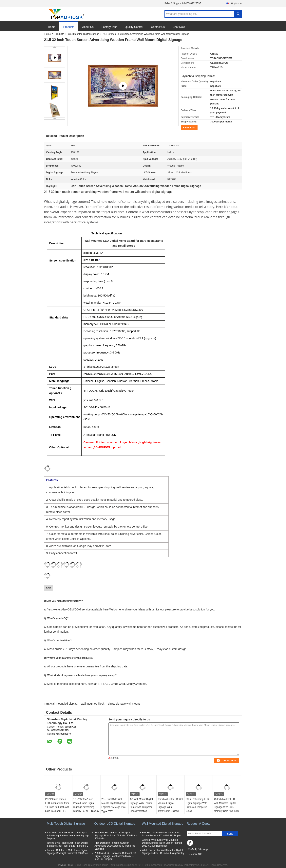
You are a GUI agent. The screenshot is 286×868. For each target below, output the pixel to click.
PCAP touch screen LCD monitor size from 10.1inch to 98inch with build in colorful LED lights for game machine (58, 807)
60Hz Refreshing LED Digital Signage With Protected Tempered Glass (197, 805)
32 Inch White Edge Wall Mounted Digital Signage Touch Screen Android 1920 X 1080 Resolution (162, 843)
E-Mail (192, 849)
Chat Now (179, 27)
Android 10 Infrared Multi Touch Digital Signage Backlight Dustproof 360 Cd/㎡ (68, 852)
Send (230, 834)
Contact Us (158, 27)
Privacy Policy (65, 865)
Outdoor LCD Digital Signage (115, 824)
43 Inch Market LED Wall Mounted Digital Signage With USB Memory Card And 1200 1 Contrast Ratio (227, 807)
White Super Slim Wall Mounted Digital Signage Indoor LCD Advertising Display (163, 852)
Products (69, 27)
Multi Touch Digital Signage (66, 824)
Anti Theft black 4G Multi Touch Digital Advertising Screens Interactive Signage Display (68, 836)
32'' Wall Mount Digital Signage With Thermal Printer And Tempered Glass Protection (141, 805)
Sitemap (203, 849)
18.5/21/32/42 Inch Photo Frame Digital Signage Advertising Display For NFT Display (86, 805)
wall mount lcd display (64, 704)
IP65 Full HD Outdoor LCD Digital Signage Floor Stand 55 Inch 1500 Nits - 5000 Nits (116, 836)
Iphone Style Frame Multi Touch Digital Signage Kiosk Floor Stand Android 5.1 (67, 844)
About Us (88, 27)
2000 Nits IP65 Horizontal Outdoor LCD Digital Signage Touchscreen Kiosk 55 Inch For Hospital (115, 856)
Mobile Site (195, 854)
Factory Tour (109, 27)
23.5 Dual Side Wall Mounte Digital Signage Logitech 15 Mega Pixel (114, 803)
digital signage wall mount (124, 704)
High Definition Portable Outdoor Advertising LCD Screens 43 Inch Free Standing (115, 846)
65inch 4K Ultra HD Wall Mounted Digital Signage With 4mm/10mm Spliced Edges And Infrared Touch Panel (171, 809)
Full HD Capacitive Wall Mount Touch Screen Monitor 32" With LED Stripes (162, 834)
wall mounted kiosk (93, 704)
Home (52, 27)
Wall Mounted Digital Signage (84, 34)
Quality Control (134, 27)
